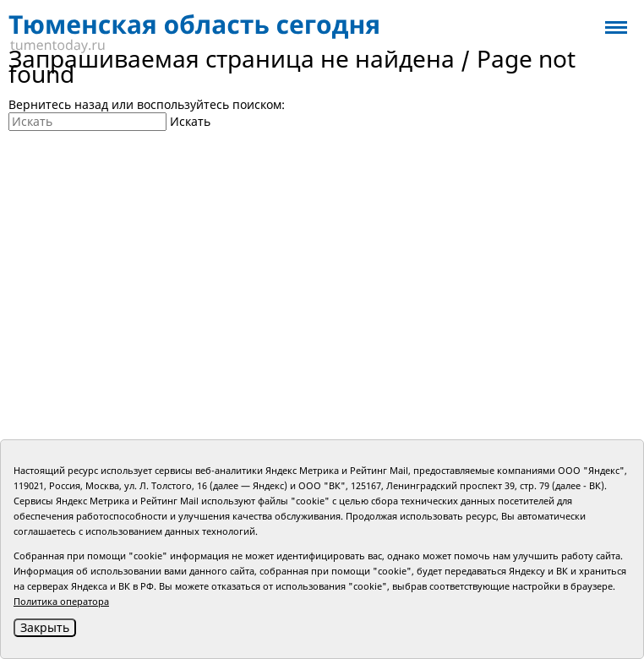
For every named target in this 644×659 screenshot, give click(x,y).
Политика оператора (61, 601)
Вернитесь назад (58, 104)
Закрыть (45, 627)
